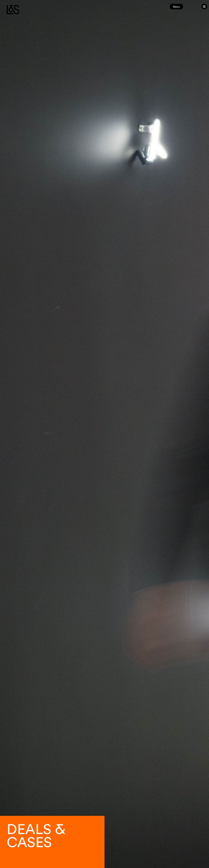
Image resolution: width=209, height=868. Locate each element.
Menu (183, 8)
